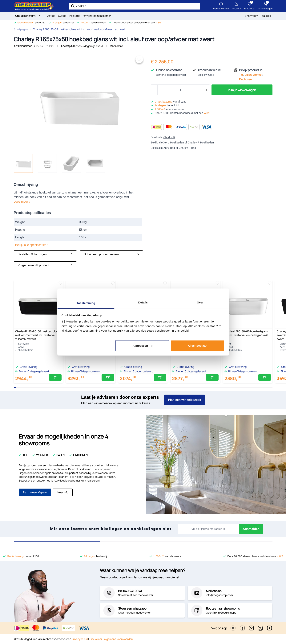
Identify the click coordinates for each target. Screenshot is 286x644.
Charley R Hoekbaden (201, 142)
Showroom (251, 16)
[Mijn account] (236, 6)
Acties (51, 16)
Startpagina (21, 29)
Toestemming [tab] (86, 303)
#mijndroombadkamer (97, 16)
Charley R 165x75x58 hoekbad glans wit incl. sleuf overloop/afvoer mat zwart (79, 29)
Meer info (63, 492)
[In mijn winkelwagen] (55, 377)
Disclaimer (96, 639)
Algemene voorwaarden (118, 639)
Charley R (169, 137)
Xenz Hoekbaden (173, 142)
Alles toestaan (197, 346)
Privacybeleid (80, 639)
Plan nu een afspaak (35, 492)
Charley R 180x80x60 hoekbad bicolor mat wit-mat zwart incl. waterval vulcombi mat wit (38, 335)
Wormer (258, 75)
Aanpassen (143, 346)
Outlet (62, 16)
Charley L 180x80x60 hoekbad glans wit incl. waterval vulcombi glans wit (246, 333)
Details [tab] (143, 302)
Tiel (241, 75)
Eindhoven (245, 79)
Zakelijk (266, 16)
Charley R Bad (187, 148)
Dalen (248, 75)
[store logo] (34, 6)
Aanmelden (251, 529)
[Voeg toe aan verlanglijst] (139, 59)
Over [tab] (200, 302)
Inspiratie (75, 16)
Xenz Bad (169, 148)
